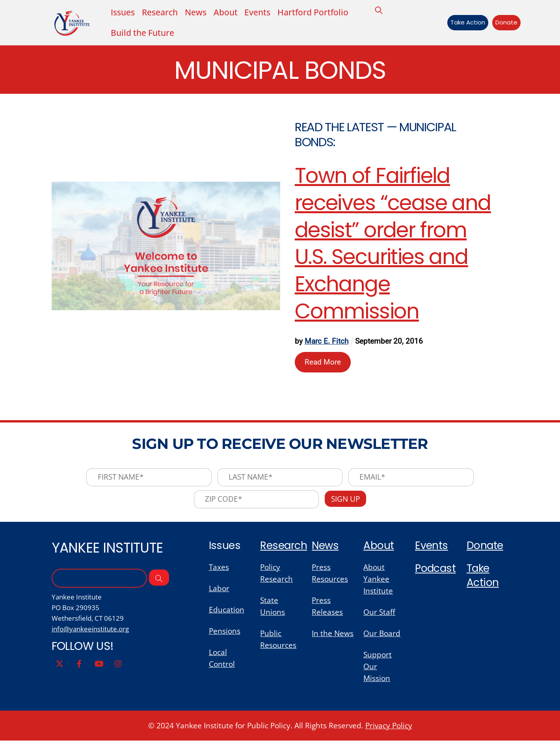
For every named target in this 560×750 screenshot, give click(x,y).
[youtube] (99, 670)
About (225, 12)
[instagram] (119, 670)
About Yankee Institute (378, 585)
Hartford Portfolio (313, 12)
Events (257, 12)
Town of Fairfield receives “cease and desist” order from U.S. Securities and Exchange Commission (393, 246)
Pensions (225, 638)
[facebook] (79, 670)
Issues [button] (123, 12)
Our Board (382, 641)
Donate (504, 23)
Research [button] (160, 12)
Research (284, 551)
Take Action (466, 23)
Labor (219, 595)
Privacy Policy (389, 735)
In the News (333, 641)
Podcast (436, 574)
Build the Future (142, 34)
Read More (323, 364)
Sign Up (347, 504)
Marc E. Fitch (327, 343)
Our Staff (379, 619)
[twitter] (60, 670)
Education (227, 616)
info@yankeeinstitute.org (90, 636)
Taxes (219, 573)
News (195, 12)
